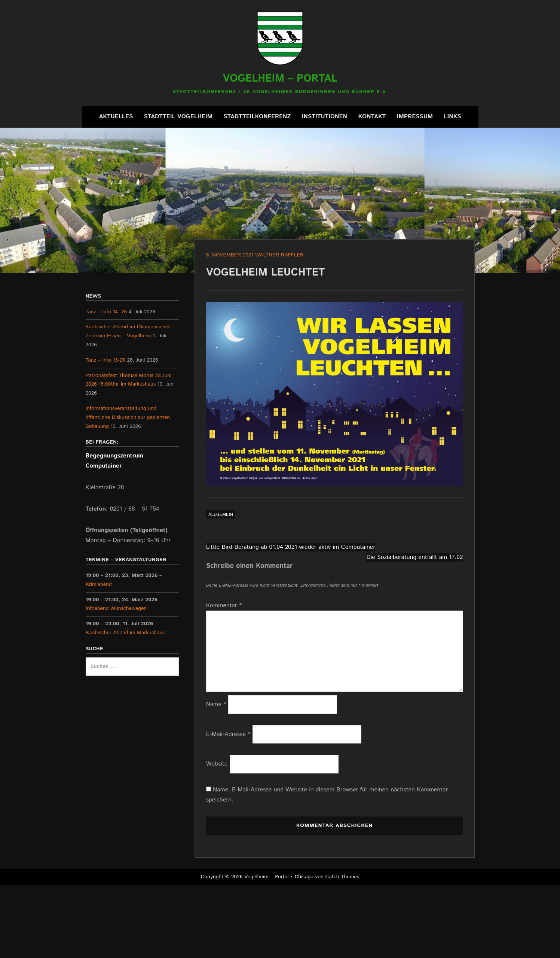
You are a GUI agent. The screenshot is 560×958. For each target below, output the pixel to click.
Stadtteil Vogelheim (178, 117)
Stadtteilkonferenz (257, 117)
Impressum (415, 117)
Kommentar (224, 606)
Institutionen (325, 117)
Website (217, 764)
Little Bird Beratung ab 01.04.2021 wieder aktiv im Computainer (291, 547)
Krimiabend (99, 584)
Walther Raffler (279, 255)
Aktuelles (116, 117)
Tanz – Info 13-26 (105, 360)
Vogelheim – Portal (280, 79)
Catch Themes (342, 877)
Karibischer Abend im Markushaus (125, 633)
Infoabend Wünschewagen (116, 608)
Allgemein (221, 515)
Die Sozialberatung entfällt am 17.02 (414, 557)
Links (452, 117)
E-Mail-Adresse (228, 734)
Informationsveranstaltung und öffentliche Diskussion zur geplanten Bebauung (128, 417)
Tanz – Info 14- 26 (106, 312)
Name (216, 704)
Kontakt (372, 117)
